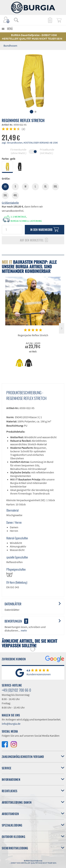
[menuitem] (14, 20)
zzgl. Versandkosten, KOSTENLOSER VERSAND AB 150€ (30, 143)
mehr (24, 630)
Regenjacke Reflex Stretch (33, 335)
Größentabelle (10, 203)
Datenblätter (13, 604)
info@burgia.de (11, 724)
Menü (10, 29)
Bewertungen (13, 621)
